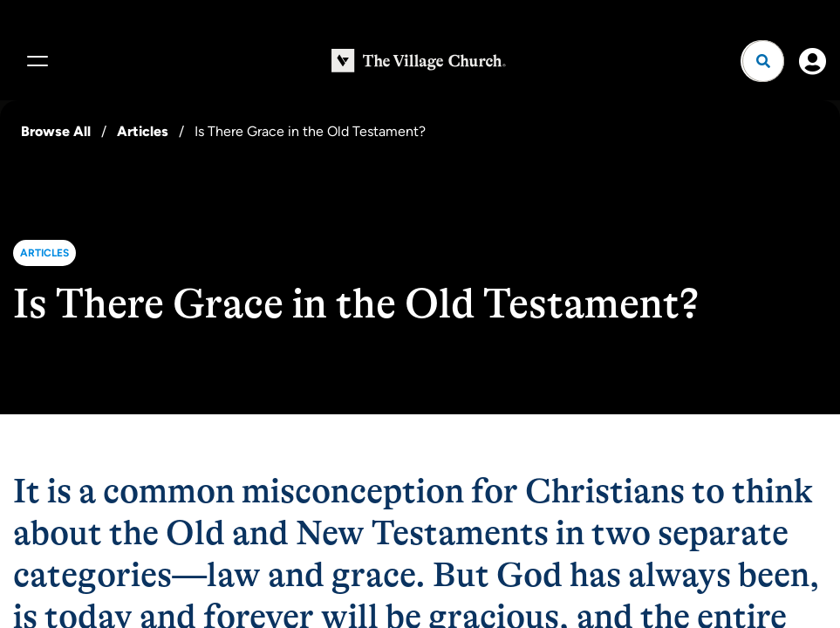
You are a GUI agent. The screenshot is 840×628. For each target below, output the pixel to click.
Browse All (56, 131)
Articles (143, 131)
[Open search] (763, 61)
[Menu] (35, 61)
